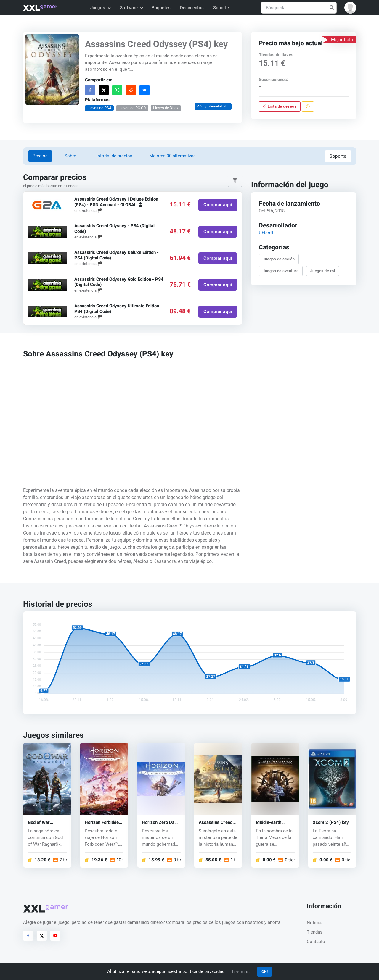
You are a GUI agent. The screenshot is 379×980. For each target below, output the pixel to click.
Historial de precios (113, 156)
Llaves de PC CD (132, 108)
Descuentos (192, 8)
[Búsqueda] (299, 8)
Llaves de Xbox (166, 108)
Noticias (315, 923)
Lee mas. (241, 972)
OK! (265, 972)
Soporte (221, 8)
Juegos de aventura (281, 271)
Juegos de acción (279, 259)
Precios (40, 156)
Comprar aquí (218, 205)
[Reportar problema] (308, 106)
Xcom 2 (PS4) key (331, 822)
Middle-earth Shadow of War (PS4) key (271, 822)
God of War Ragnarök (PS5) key (44, 822)
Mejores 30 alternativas (172, 156)
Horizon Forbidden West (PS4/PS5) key (103, 822)
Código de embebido (213, 106)
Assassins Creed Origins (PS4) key (216, 822)
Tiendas (315, 932)
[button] (350, 8)
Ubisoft (266, 233)
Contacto (316, 942)
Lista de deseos (280, 106)
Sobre (70, 156)
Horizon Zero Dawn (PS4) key (161, 822)
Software (131, 8)
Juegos (100, 8)
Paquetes (161, 8)
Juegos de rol (322, 271)
